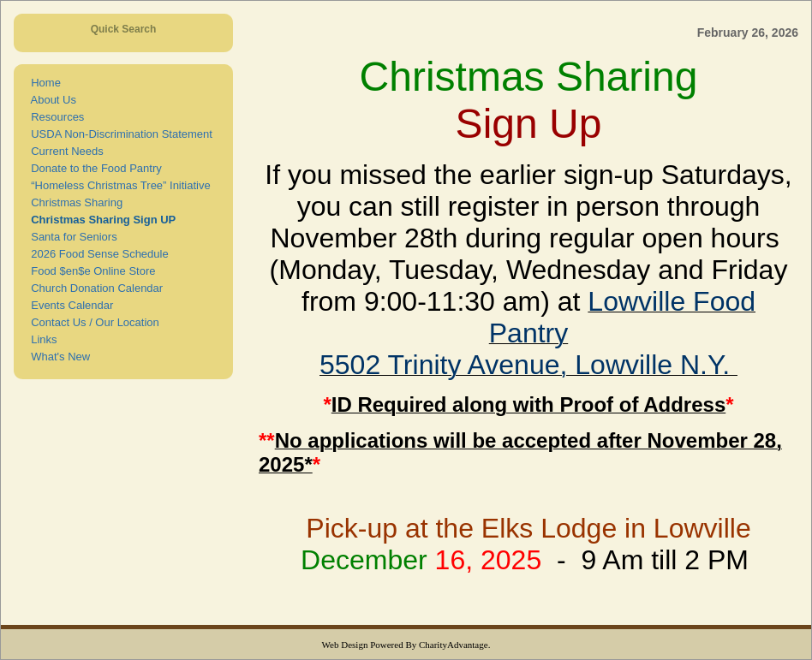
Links (41, 339)
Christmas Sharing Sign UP (100, 220)
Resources (54, 117)
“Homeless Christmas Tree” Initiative (118, 185)
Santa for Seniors (71, 237)
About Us (51, 100)
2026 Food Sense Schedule (97, 254)
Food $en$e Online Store (90, 271)
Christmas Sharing (74, 202)
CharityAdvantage (454, 645)
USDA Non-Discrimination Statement (119, 134)
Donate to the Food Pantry (93, 168)
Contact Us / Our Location (92, 322)
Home (43, 83)
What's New (57, 357)
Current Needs (64, 151)
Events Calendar (69, 305)
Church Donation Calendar (94, 288)
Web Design (345, 645)
